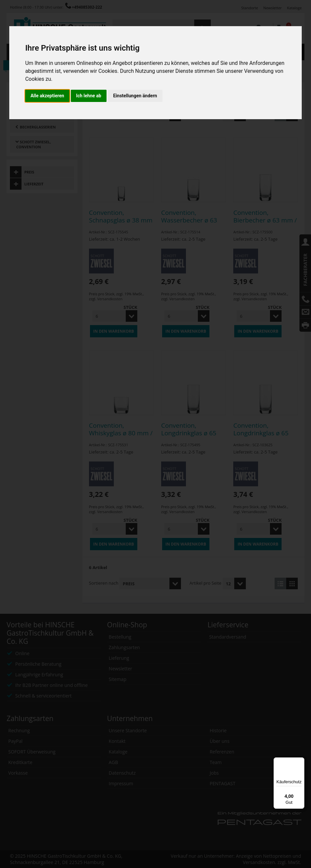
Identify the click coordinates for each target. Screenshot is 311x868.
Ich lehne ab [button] (89, 96)
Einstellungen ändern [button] (135, 96)
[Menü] (300, 761)
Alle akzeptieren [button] (47, 96)
